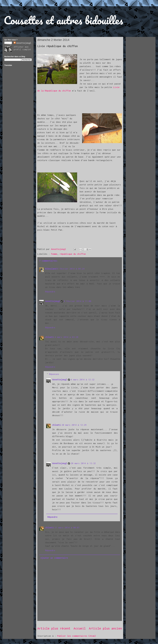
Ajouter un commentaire (54, 558)
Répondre (50, 292)
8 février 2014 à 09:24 (71, 269)
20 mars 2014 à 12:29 (74, 425)
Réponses (54, 374)
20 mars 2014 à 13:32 (83, 463)
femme (54, 254)
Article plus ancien (105, 628)
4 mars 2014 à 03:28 (66, 337)
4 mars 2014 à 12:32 (83, 380)
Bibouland (51, 269)
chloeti (50, 337)
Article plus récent (54, 628)
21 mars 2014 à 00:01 (67, 528)
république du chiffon (73, 254)
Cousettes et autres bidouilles (63, 20)
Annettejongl (53, 301)
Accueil (80, 628)
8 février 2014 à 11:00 (78, 301)
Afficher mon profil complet (22, 48)
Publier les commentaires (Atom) (77, 636)
